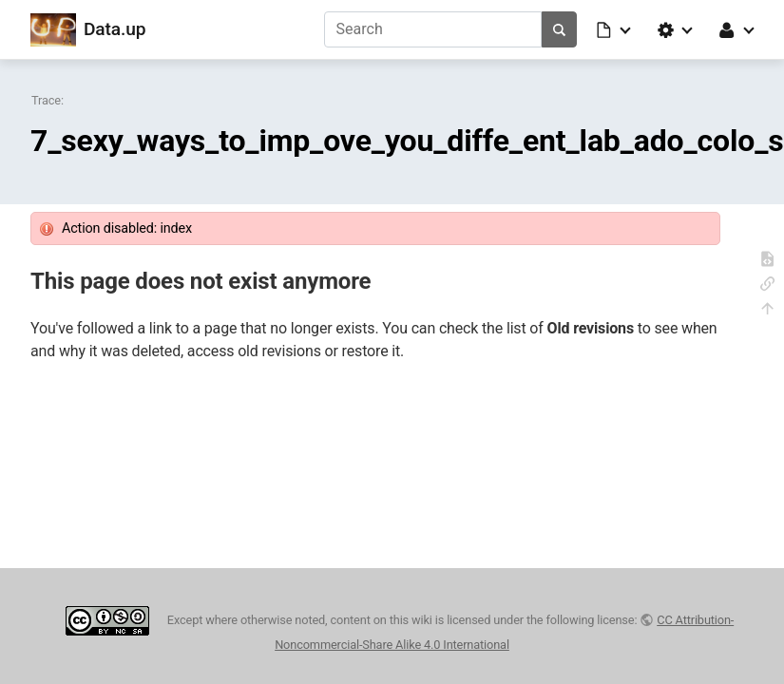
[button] (615, 29)
